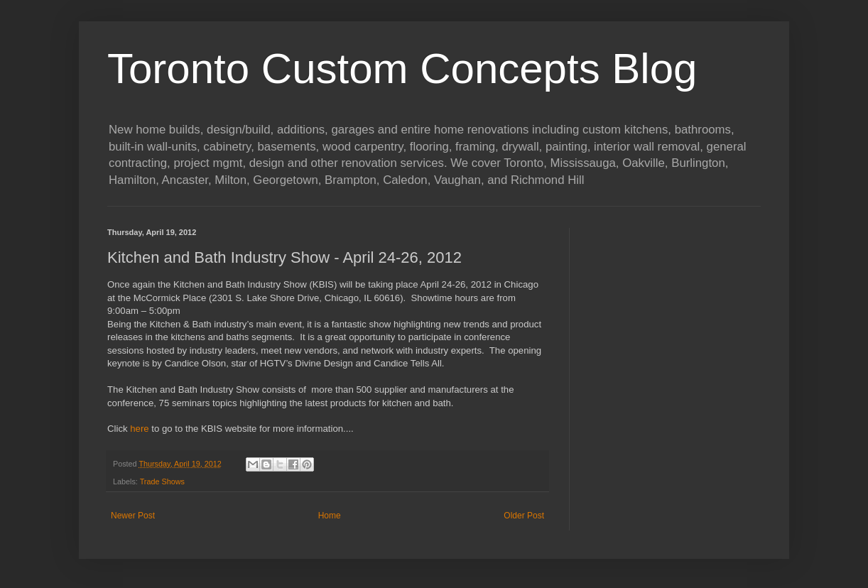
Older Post (524, 516)
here (139, 429)
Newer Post (133, 516)
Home (330, 516)
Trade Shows (162, 481)
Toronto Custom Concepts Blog (402, 69)
